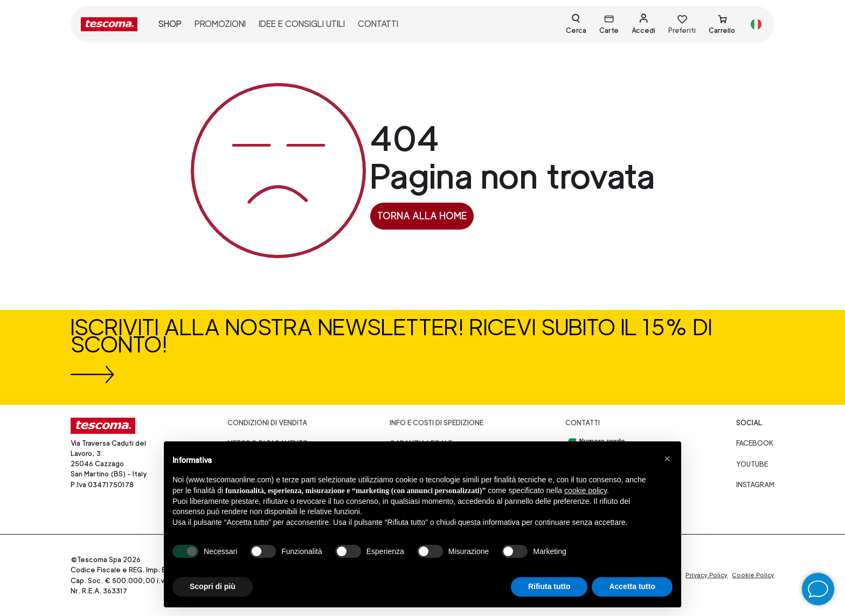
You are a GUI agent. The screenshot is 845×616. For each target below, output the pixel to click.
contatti (378, 24)
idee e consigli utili (302, 24)
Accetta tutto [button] (632, 586)
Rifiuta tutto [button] (549, 586)
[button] (667, 459)
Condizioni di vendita (267, 423)
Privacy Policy (707, 575)
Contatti (583, 423)
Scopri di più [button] (213, 586)
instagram (755, 485)
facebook (755, 443)
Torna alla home (422, 216)
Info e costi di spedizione (437, 423)
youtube (752, 464)
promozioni (220, 24)
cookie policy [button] (586, 490)
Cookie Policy (753, 575)
